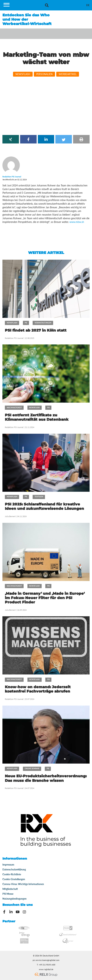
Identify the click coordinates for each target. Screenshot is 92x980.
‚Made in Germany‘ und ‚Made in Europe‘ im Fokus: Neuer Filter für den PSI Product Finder (45, 598)
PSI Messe (8, 894)
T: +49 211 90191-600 (46, 965)
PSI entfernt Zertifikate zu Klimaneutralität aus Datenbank (37, 417)
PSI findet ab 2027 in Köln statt (36, 330)
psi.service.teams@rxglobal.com (46, 960)
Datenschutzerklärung (14, 869)
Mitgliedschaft (10, 889)
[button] (11, 139)
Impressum (8, 865)
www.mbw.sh (77, 222)
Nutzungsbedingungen (14, 899)
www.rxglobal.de (46, 969)
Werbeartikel (68, 74)
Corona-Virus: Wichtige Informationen (23, 884)
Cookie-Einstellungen (14, 879)
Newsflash (23, 74)
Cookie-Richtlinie (12, 874)
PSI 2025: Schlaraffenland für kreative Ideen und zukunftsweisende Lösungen (44, 506)
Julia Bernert (10, 516)
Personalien (44, 74)
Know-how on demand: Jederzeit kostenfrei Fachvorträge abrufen (38, 689)
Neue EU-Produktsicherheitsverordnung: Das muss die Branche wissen (46, 778)
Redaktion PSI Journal (14, 338)
